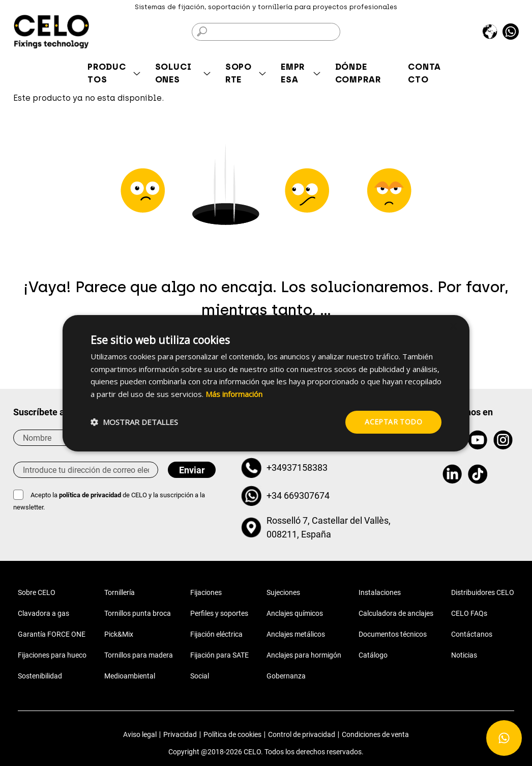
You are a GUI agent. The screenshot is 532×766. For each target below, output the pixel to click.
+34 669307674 (298, 495)
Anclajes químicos (295, 613)
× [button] (453, 327)
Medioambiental (130, 676)
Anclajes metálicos (296, 634)
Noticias (464, 655)
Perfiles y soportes (219, 613)
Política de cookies (232, 734)
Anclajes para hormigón (304, 655)
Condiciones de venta (375, 734)
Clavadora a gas (43, 613)
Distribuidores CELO (483, 592)
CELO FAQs (469, 613)
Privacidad (180, 734)
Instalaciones (380, 592)
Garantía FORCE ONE (52, 634)
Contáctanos (472, 634)
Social (200, 676)
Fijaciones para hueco (52, 655)
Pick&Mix (119, 634)
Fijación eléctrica (216, 634)
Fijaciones (206, 592)
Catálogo (373, 655)
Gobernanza (286, 676)
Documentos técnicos (393, 634)
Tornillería (120, 592)
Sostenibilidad (40, 676)
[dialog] (266, 383)
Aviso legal (140, 734)
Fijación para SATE (219, 655)
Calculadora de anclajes (396, 613)
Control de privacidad (302, 734)
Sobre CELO (37, 592)
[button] (134, 422)
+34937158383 (297, 467)
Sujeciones (283, 592)
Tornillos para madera (139, 655)
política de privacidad (91, 495)
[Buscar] (266, 32)
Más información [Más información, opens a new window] (234, 394)
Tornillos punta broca (138, 613)
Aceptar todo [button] (393, 422)
